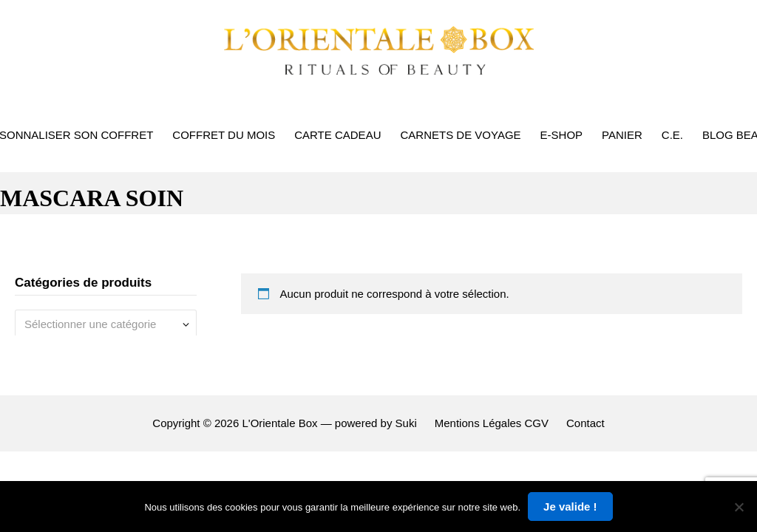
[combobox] (106, 324)
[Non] (739, 507)
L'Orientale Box (279, 423)
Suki (406, 423)
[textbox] (100, 324)
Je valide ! (570, 507)
